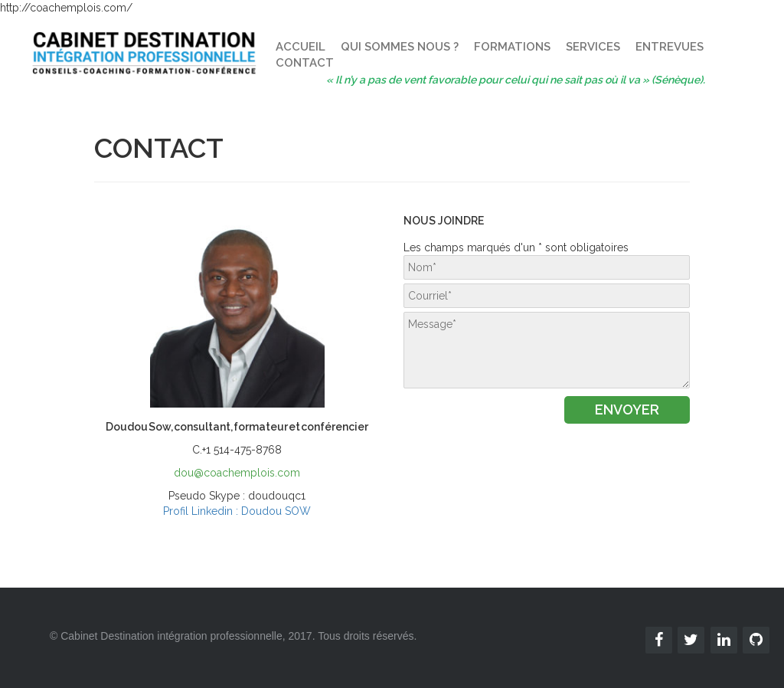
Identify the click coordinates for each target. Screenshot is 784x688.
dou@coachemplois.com (237, 473)
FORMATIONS (512, 47)
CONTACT (305, 63)
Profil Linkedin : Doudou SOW (237, 511)
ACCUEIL (301, 47)
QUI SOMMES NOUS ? (400, 47)
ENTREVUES (670, 47)
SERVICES (593, 47)
